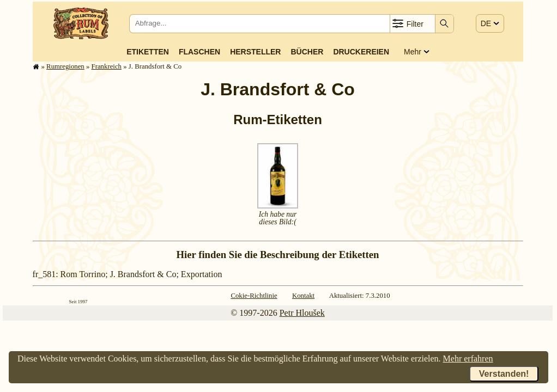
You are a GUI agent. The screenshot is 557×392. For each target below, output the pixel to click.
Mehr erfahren (468, 359)
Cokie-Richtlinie (254, 296)
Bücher (307, 52)
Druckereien (361, 52)
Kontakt (303, 296)
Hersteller (255, 52)
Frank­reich (107, 66)
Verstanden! (504, 374)
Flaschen (199, 52)
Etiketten (148, 52)
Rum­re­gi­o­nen (65, 66)
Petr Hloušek (302, 313)
